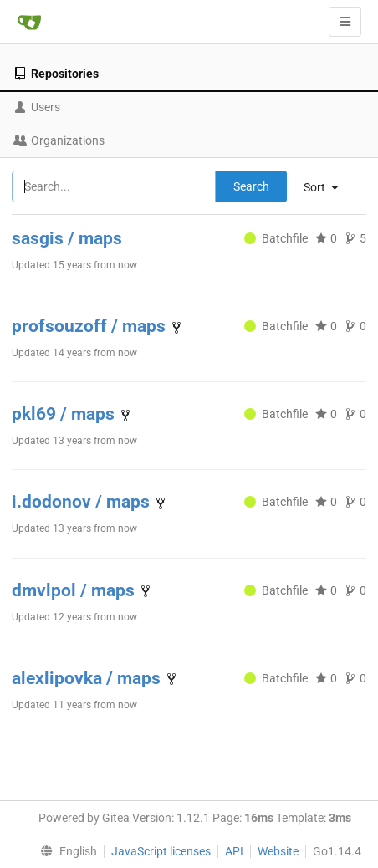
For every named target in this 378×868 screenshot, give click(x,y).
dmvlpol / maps (75, 590)
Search (251, 186)
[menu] (64, 851)
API (234, 851)
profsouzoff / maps (91, 326)
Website (278, 851)
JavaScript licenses (161, 851)
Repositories (56, 74)
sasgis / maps (67, 238)
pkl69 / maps (65, 414)
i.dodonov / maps (83, 502)
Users (37, 107)
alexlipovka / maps (88, 678)
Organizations (59, 140)
